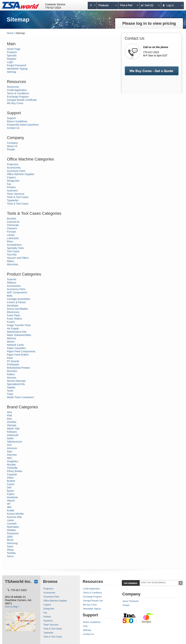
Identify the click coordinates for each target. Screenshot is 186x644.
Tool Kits (12, 255)
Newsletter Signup (17, 69)
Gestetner (12, 497)
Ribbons (12, 283)
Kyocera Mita (14, 517)
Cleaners (12, 228)
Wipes (10, 261)
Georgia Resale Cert (93, 601)
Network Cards (15, 345)
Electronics (13, 312)
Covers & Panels (16, 302)
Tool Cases (13, 251)
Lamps (11, 235)
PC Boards (13, 361)
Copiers (11, 177)
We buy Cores (90, 605)
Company (12, 143)
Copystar (12, 474)
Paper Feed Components (21, 351)
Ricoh (10, 540)
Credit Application (17, 90)
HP (9, 504)
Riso (9, 419)
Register (12, 59)
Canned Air (13, 222)
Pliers (10, 241)
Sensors (12, 378)
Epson (11, 491)
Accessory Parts (16, 171)
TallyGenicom (15, 442)
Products (12, 52)
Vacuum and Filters (18, 258)
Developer (13, 306)
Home (10, 33)
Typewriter (13, 200)
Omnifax (12, 422)
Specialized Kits (16, 384)
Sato (10, 451)
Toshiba (11, 553)
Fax (9, 184)
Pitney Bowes (15, 471)
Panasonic (13, 533)
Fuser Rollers (14, 319)
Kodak (11, 510)
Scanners (12, 191)
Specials (12, 56)
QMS (10, 537)
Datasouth (13, 435)
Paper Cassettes (16, 348)
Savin (10, 546)
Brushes (12, 219)
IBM (9, 507)
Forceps (12, 232)
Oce (9, 445)
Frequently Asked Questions (23, 125)
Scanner (12, 279)
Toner (10, 391)
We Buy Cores (15, 103)
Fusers (11, 322)
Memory (12, 338)
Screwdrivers (14, 245)
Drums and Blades (17, 309)
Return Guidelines (17, 121)
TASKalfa (12, 468)
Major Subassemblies (19, 335)
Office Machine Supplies (21, 174)
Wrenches (13, 264)
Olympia (12, 425)
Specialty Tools (15, 248)
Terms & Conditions (18, 93)
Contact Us (13, 128)
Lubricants (13, 238)
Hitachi (11, 501)
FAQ (85, 626)
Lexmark (12, 524)
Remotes (12, 371)
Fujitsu (11, 494)
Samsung (12, 543)
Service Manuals (16, 381)
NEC (10, 458)
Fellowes (12, 432)
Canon (11, 484)
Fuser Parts (13, 315)
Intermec (12, 455)
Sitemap (12, 72)
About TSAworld (130, 601)
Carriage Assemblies (19, 299)
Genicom (12, 448)
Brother (11, 481)
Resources (13, 87)
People (11, 149)
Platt (9, 415)
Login (10, 62)
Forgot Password (17, 65)
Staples (11, 387)
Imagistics (13, 461)
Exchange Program (18, 97)
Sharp (10, 550)
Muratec (12, 465)
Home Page (14, 49)
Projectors (13, 164)
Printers (11, 187)
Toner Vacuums (16, 194)
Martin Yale (13, 429)
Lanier (10, 520)
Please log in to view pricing (149, 23)
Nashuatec (13, 527)
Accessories (14, 168)
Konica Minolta (15, 514)
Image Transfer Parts (19, 325)
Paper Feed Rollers (18, 355)
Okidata (11, 530)
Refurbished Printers (19, 368)
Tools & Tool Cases (18, 197)
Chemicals (13, 225)
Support (11, 118)
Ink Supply (13, 328)
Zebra (10, 478)
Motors (11, 342)
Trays (10, 394)
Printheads (13, 364)
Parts (10, 358)
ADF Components (17, 292)
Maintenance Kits (17, 332)
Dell (9, 488)
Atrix (9, 412)
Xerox (10, 556)
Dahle (10, 438)
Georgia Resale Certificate (22, 100)
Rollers (11, 374)
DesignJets (13, 181)
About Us (12, 146)
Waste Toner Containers (20, 397)
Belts (10, 296)
